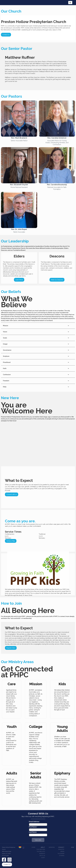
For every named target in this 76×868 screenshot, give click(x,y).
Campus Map (11, 541)
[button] (70, 3)
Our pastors (41, 849)
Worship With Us (42, 855)
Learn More (19, 280)
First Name (33, 827)
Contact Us (6, 35)
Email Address (34, 822)
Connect (61, 847)
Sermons (52, 847)
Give (73, 847)
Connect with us (12, 494)
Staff (43, 858)
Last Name (33, 832)
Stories (62, 856)
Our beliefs (41, 851)
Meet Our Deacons (57, 280)
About (43, 847)
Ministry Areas (61, 850)
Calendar (61, 854)
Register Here (11, 648)
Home (33, 847)
